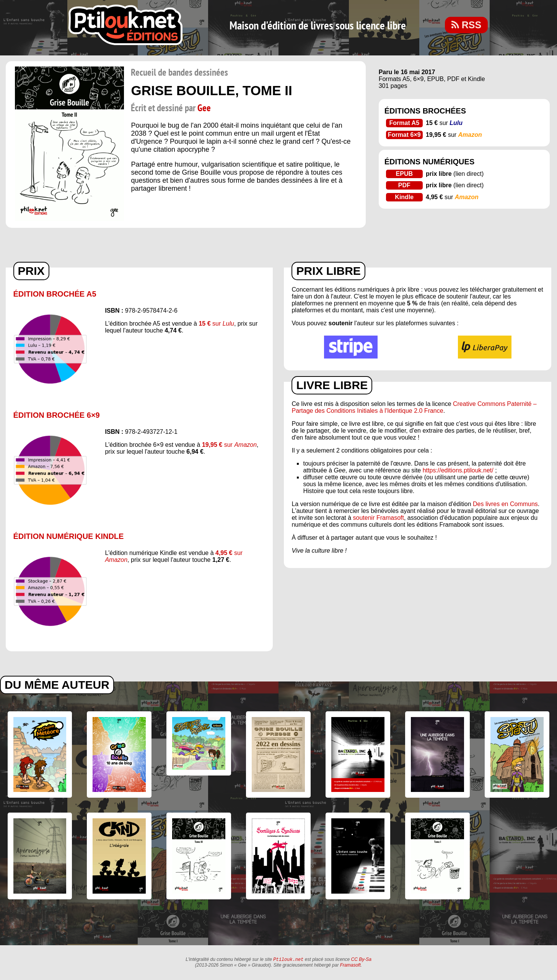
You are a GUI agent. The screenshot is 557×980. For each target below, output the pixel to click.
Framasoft (350, 966)
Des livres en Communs (505, 504)
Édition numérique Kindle (69, 536)
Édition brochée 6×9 (57, 415)
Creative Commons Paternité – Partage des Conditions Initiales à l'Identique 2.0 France (414, 407)
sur (216, 324)
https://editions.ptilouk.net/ (458, 470)
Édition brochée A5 (55, 294)
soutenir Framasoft (379, 518)
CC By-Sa (361, 960)
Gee (204, 108)
